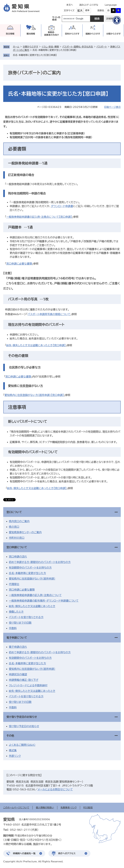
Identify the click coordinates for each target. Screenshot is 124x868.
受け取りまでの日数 (20, 623)
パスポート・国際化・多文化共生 (78, 47)
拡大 (80, 11)
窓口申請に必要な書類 (19, 264)
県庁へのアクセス (67, 853)
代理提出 (14, 584)
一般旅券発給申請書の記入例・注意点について (35, 595)
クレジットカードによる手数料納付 (28, 685)
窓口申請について (17, 547)
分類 (114, 34)
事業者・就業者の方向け (52, 34)
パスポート (102, 47)
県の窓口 (14, 527)
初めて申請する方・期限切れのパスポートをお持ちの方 (40, 562)
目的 (72, 34)
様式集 (13, 750)
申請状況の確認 (18, 674)
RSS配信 (88, 808)
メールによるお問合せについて (55, 789)
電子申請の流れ (18, 647)
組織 (93, 34)
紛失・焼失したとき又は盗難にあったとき (32, 606)
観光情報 (31, 34)
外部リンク (15, 756)
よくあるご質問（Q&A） (22, 745)
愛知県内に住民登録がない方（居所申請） (32, 579)
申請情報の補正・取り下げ (24, 680)
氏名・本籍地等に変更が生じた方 (27, 573)
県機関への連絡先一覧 (24, 853)
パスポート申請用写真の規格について (49, 314)
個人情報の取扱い (45, 808)
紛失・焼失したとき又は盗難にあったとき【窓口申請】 (36, 345)
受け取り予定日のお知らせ (22, 717)
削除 (59, 55)
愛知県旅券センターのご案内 (25, 532)
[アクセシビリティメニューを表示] (117, 20)
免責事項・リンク (69, 808)
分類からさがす (31, 47)
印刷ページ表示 (112, 107)
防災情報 (10, 34)
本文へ (70, 5)
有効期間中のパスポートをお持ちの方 (30, 568)
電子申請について (17, 638)
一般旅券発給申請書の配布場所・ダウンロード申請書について (44, 601)
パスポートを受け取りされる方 (26, 617)
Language (111, 5)
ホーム (16, 47)
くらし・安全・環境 (50, 47)
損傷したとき (16, 612)
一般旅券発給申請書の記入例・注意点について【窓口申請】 (39, 217)
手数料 (13, 628)
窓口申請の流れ (18, 557)
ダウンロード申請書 (62, 206)
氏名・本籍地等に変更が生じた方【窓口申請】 (35, 55)
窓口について (14, 512)
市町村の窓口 (17, 538)
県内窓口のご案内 (19, 521)
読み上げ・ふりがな (89, 5)
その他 (10, 736)
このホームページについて (16, 808)
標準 (87, 10)
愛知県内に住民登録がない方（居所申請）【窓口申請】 (34, 395)
